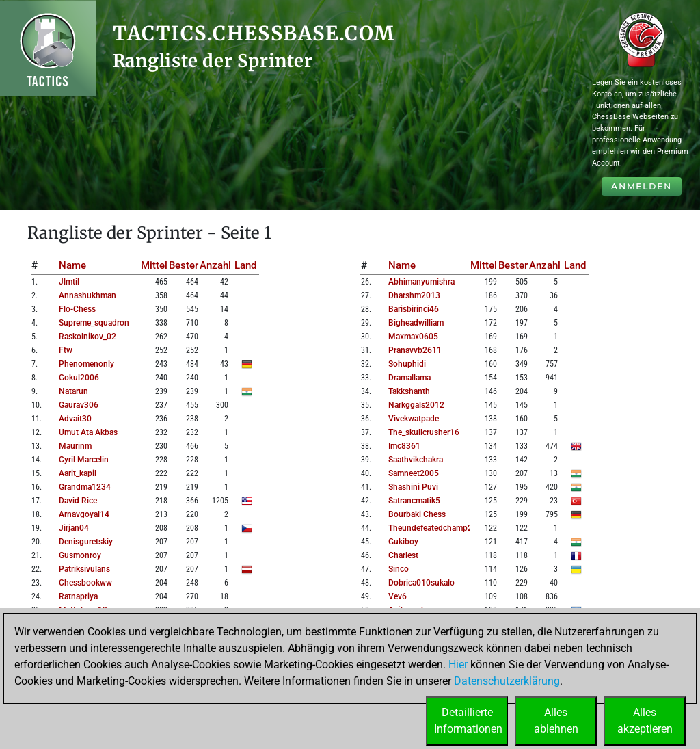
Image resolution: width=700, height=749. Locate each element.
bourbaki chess (417, 514)
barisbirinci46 (414, 309)
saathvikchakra (416, 460)
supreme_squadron (94, 323)
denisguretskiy (86, 542)
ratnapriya (78, 596)
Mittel (154, 265)
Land (245, 265)
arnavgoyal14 (84, 514)
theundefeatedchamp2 (430, 528)
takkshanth (409, 391)
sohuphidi (407, 364)
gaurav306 (79, 405)
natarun (73, 391)
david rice (78, 501)
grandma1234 (85, 487)
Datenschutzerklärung (507, 681)
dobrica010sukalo (421, 583)
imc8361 (404, 446)
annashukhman (87, 295)
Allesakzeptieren (645, 721)
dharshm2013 (414, 295)
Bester (184, 265)
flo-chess (77, 309)
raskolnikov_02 (87, 337)
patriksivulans (84, 569)
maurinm (75, 446)
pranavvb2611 (415, 350)
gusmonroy (80, 555)
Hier (458, 665)
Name (72, 265)
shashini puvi (413, 487)
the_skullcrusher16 (424, 432)
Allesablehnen (556, 721)
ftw (66, 350)
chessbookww (85, 583)
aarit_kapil (78, 473)
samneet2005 (414, 473)
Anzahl (215, 265)
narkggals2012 (416, 405)
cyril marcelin (84, 460)
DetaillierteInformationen (468, 721)
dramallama (409, 378)
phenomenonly (86, 364)
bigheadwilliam (416, 323)
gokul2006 (79, 378)
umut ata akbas (88, 432)
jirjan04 (74, 528)
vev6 (398, 596)
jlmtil (69, 282)
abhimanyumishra (421, 282)
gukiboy (403, 542)
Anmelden (642, 186)
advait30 (75, 419)
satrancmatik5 (414, 501)
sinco (399, 569)
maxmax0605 (413, 337)
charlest (403, 555)
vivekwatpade (414, 419)
